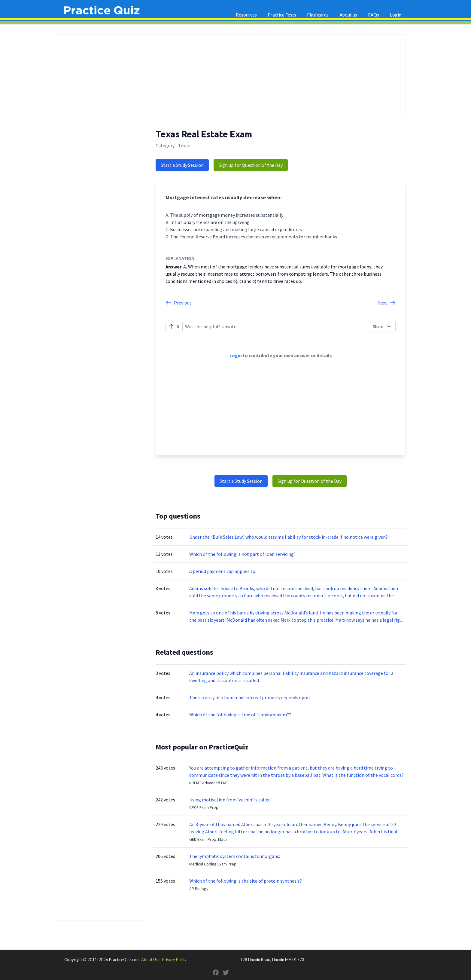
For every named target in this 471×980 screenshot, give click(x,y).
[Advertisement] (231, 77)
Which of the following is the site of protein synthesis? (246, 881)
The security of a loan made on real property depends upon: (250, 697)
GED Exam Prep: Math (208, 839)
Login (396, 15)
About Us (149, 960)
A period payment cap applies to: (223, 571)
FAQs (374, 15)
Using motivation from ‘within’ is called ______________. (248, 800)
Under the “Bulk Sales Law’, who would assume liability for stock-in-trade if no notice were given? (289, 537)
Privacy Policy (174, 960)
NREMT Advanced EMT (209, 783)
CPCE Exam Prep (204, 807)
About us (348, 15)
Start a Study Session (182, 165)
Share (382, 326)
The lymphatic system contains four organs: (235, 856)
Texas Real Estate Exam (204, 134)
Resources (246, 15)
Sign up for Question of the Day (251, 165)
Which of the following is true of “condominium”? (240, 715)
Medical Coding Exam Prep (213, 864)
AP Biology (199, 889)
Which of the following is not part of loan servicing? (242, 554)
